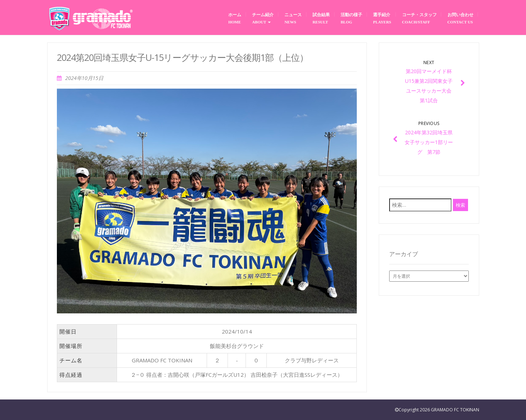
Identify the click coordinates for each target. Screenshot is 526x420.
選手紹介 (382, 18)
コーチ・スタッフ (419, 18)
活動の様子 (351, 18)
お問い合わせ (460, 18)
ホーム (235, 18)
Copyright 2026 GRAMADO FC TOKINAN (439, 410)
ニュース (293, 18)
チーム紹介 (263, 18)
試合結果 (321, 18)
